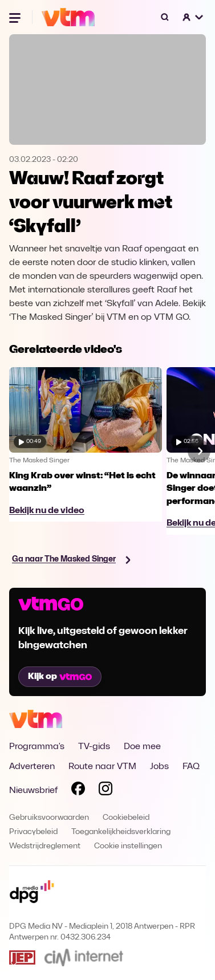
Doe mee (142, 747)
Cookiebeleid (126, 818)
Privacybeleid (33, 832)
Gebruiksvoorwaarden (49, 818)
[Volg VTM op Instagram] (106, 791)
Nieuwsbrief (33, 791)
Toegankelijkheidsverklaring (121, 832)
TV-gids (94, 747)
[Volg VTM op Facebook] (78, 791)
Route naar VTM (102, 767)
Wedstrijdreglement (45, 846)
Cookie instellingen (128, 846)
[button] (193, 17)
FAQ (191, 767)
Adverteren (32, 767)
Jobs (159, 767)
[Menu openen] (16, 17)
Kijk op (60, 677)
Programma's (37, 747)
